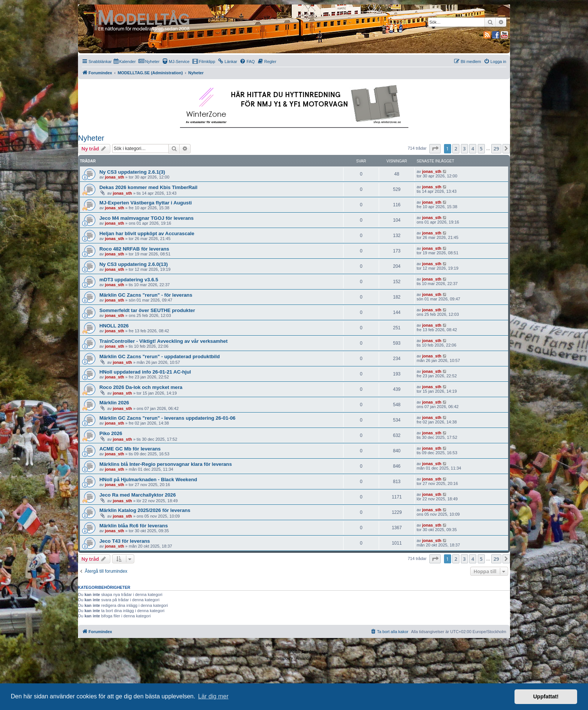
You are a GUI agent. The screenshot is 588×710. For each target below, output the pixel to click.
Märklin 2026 (114, 403)
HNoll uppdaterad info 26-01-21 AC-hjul (145, 372)
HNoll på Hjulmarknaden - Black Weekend (148, 480)
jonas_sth (115, 177)
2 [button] (456, 149)
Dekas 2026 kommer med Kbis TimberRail (148, 187)
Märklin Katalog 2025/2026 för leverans (145, 510)
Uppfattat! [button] (546, 696)
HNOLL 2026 (114, 326)
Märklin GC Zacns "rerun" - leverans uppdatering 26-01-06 (167, 418)
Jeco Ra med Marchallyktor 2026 (138, 495)
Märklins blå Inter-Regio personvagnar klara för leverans (166, 464)
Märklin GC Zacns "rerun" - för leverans (146, 295)
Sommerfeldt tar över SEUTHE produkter (147, 310)
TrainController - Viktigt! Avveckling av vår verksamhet (163, 341)
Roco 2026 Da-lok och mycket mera (141, 387)
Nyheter (91, 138)
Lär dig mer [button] (213, 696)
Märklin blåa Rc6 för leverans (134, 526)
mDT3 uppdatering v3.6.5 (129, 280)
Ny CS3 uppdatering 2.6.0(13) (133, 264)
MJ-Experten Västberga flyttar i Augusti (145, 203)
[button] (435, 149)
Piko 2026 (111, 433)
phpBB (271, 645)
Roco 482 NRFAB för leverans (134, 249)
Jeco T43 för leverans (125, 541)
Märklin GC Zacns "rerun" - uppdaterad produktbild (160, 357)
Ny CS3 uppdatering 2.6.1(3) (132, 172)
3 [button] (464, 149)
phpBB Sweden (302, 652)
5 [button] (481, 149)
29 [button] (496, 149)
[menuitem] (125, 62)
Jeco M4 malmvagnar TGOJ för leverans (146, 218)
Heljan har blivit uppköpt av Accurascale (147, 233)
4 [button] (473, 149)
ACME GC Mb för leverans (130, 449)
